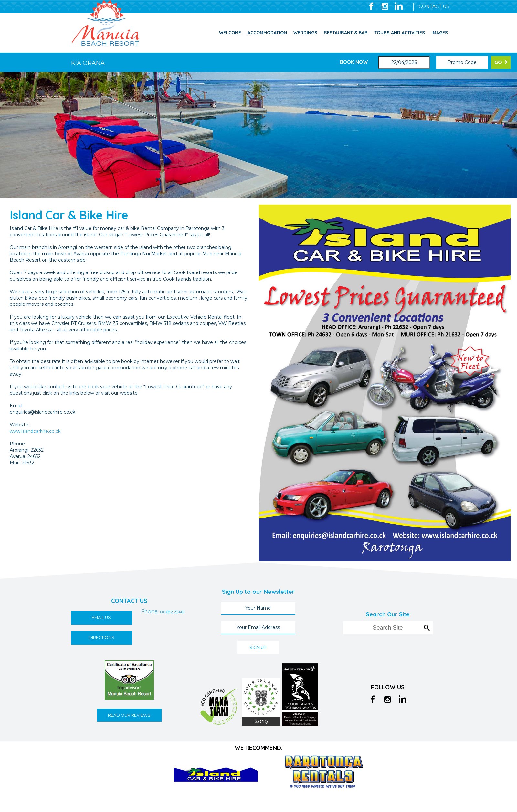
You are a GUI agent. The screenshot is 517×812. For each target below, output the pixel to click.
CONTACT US (434, 6)
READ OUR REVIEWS (129, 716)
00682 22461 (138, 639)
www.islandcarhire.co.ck (36, 431)
